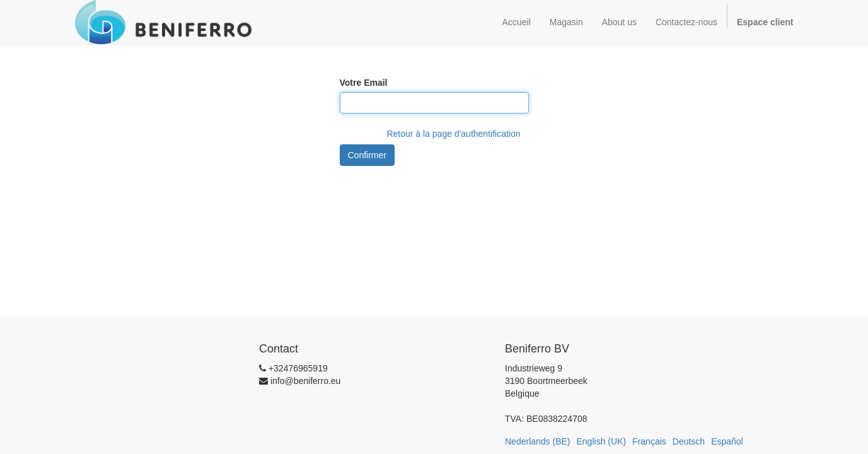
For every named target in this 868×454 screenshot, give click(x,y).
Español (727, 441)
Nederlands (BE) (538, 441)
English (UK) (602, 441)
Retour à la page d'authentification (453, 134)
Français (649, 441)
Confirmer (367, 155)
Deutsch (689, 441)
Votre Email (364, 83)
